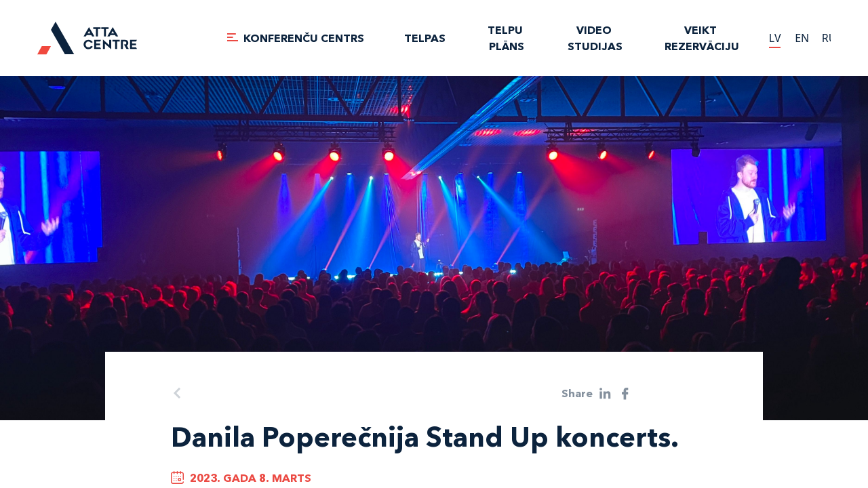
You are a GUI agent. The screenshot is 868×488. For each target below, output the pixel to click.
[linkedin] (605, 393)
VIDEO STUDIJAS (595, 38)
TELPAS (425, 38)
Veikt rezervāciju (702, 38)
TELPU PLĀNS (507, 38)
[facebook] (625, 393)
